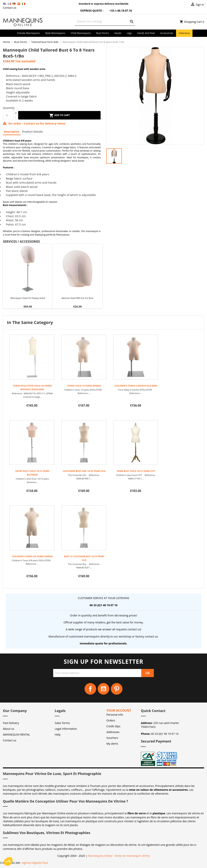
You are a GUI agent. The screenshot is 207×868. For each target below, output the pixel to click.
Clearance (184, 33)
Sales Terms (62, 723)
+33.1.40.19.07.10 (118, 11)
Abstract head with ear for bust (77, 298)
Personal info (115, 715)
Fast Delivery (11, 723)
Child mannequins (81, 33)
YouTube (103, 689)
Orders (111, 720)
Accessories (167, 33)
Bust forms (102, 33)
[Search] (105, 21)
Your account (119, 710)
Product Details (32, 132)
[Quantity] (8, 115)
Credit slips (113, 726)
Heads (118, 33)
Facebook (90, 689)
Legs (129, 33)
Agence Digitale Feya (35, 863)
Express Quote (89, 11)
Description (12, 132)
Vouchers (112, 738)
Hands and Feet (146, 33)
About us (9, 729)
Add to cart (59, 115)
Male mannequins (55, 33)
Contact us (10, 8)
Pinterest (117, 689)
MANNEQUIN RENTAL (16, 734)
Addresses (113, 732)
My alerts (112, 744)
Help (58, 734)
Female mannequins (29, 33)
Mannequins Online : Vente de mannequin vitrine (119, 856)
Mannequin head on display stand (28, 298)
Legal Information (66, 729)
